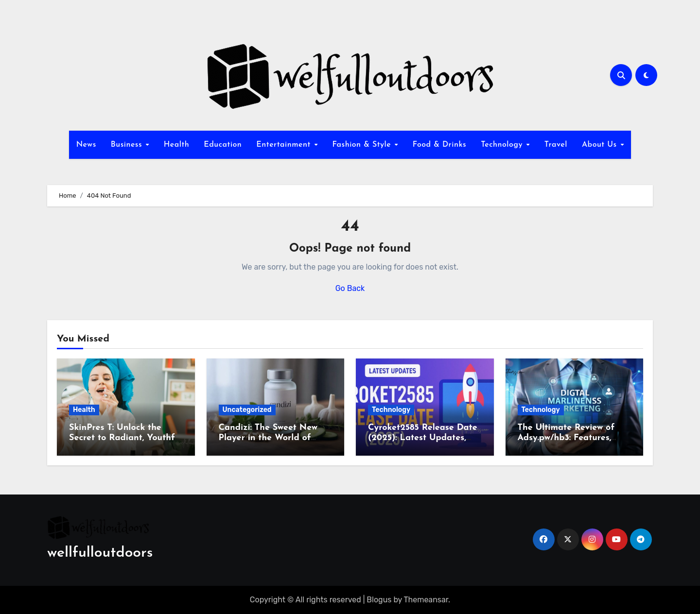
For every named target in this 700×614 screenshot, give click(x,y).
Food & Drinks (439, 145)
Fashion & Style (363, 145)
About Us (601, 145)
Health (176, 145)
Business (128, 145)
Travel (556, 145)
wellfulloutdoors (100, 553)
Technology (503, 145)
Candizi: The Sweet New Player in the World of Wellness (268, 438)
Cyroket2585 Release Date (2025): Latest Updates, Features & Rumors (423, 438)
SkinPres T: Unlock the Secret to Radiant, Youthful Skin (126, 438)
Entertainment (285, 145)
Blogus (379, 600)
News (86, 145)
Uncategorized (247, 410)
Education (223, 145)
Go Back (350, 288)
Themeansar (426, 600)
